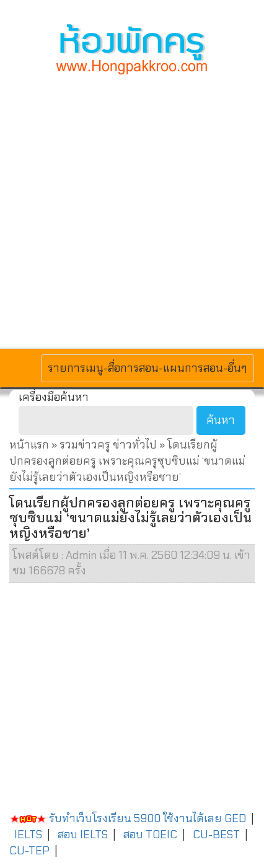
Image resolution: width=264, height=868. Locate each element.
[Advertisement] (132, 210)
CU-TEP (29, 851)
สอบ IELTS (83, 835)
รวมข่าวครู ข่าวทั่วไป (108, 445)
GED (235, 818)
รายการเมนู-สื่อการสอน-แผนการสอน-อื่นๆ (147, 368)
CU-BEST (216, 835)
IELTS (28, 835)
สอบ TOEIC (150, 835)
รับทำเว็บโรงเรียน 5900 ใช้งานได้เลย (116, 818)
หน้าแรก (29, 445)
